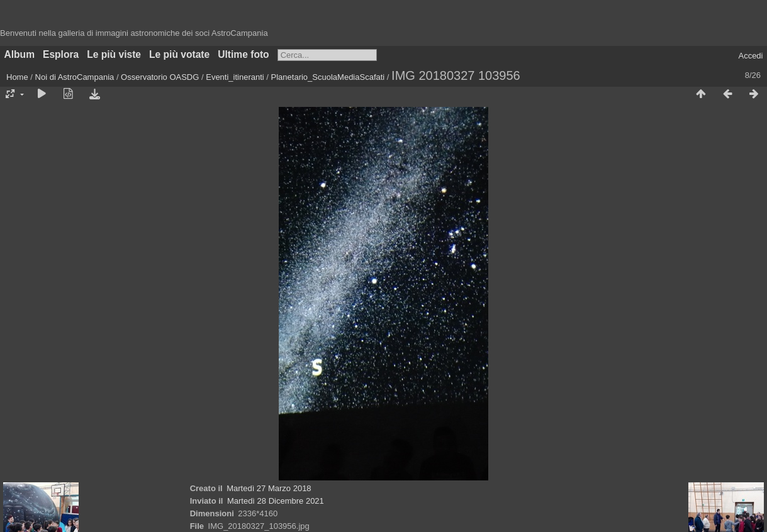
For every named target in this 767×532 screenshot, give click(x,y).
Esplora (61, 54)
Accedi (750, 56)
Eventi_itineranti (235, 77)
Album (20, 54)
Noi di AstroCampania (75, 77)
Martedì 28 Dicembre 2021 (276, 501)
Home (17, 77)
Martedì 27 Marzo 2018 (269, 488)
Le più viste (114, 54)
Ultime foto (243, 54)
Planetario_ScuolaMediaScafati (328, 77)
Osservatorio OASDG (160, 77)
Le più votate (179, 54)
